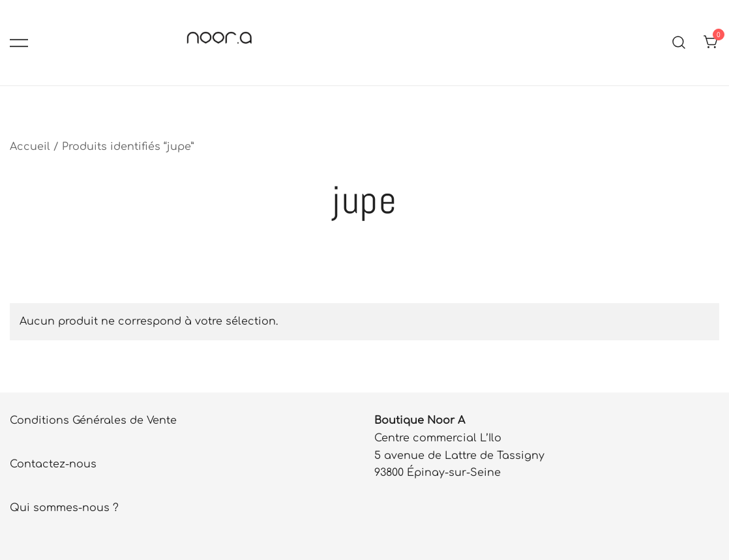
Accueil (30, 147)
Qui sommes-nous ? (64, 508)
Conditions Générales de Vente (93, 420)
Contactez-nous (53, 464)
